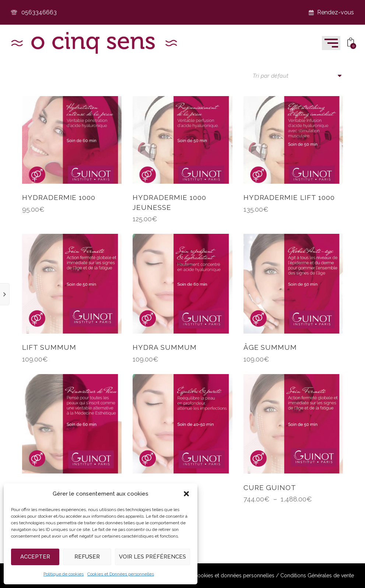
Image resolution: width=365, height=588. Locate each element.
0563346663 (34, 12)
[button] (186, 494)
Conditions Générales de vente (317, 576)
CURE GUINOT (270, 488)
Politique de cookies (64, 574)
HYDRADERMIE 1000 (59, 198)
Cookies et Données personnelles (121, 574)
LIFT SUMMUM (49, 348)
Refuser (87, 557)
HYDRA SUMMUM (164, 348)
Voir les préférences (152, 557)
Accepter (35, 557)
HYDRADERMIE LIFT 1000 (289, 198)
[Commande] (298, 76)
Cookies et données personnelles (234, 576)
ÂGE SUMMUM (270, 348)
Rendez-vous (331, 12)
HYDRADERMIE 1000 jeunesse (169, 203)
